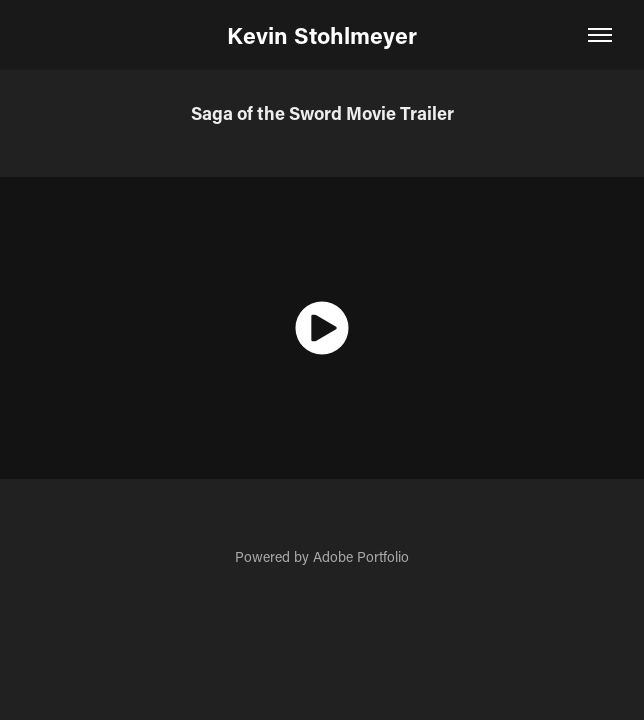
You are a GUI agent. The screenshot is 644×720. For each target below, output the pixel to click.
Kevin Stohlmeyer (322, 35)
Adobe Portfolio (361, 556)
